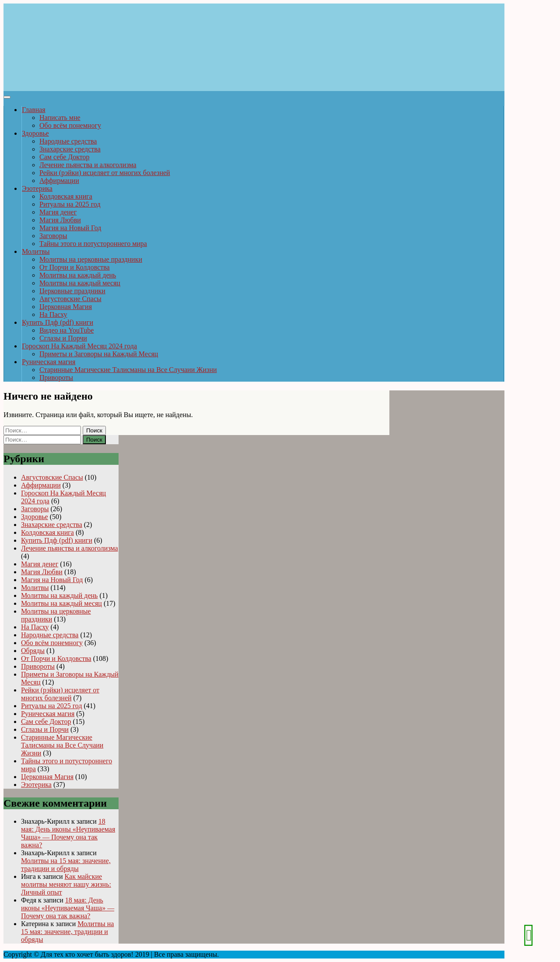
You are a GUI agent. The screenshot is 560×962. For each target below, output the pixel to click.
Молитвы (36, 251)
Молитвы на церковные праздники (91, 259)
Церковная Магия (66, 307)
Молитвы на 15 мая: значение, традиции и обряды (66, 865)
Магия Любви (60, 220)
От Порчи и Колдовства (75, 267)
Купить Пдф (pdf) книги (58, 322)
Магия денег (58, 212)
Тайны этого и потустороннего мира (93, 244)
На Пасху (53, 314)
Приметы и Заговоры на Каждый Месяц (99, 354)
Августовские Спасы (70, 299)
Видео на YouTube (66, 330)
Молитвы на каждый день (78, 275)
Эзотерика (37, 188)
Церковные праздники (72, 291)
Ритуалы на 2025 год (70, 204)
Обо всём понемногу (70, 125)
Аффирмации (59, 181)
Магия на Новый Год (70, 228)
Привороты (56, 377)
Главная (34, 110)
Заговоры (53, 236)
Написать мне (60, 118)
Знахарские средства (70, 149)
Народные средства (68, 141)
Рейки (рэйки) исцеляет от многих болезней (105, 173)
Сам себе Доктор (65, 157)
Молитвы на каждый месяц (80, 283)
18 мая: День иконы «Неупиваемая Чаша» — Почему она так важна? (68, 833)
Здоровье (35, 133)
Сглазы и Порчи (63, 338)
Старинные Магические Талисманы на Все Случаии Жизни (128, 370)
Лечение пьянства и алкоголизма (88, 165)
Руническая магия (49, 362)
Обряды (33, 651)
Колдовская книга (66, 196)
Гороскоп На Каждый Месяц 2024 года (79, 346)
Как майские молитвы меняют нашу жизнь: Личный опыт (66, 884)
